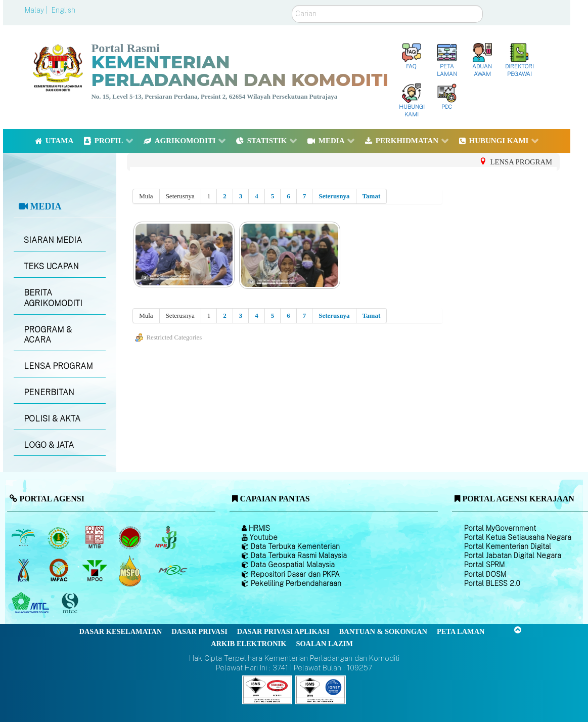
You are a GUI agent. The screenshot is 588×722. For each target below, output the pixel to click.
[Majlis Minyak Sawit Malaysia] (95, 571)
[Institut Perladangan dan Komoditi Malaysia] (60, 571)
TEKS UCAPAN (51, 266)
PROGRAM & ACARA (48, 335)
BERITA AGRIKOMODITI (53, 298)
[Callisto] (267, 689)
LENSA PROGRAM (58, 366)
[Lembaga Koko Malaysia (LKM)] (131, 538)
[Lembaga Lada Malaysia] (167, 538)
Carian (292, 5)
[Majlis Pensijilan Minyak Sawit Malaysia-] (131, 570)
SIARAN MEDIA (53, 240)
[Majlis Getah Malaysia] (172, 571)
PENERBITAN (49, 392)
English (63, 10)
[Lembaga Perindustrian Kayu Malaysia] (95, 538)
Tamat (372, 196)
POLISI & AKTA (52, 419)
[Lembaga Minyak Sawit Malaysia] (24, 538)
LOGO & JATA (49, 445)
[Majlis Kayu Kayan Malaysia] (32, 604)
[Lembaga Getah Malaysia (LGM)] (60, 538)
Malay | (37, 10)
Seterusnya (334, 196)
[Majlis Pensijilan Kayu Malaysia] (71, 603)
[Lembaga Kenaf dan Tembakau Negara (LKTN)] (24, 571)
